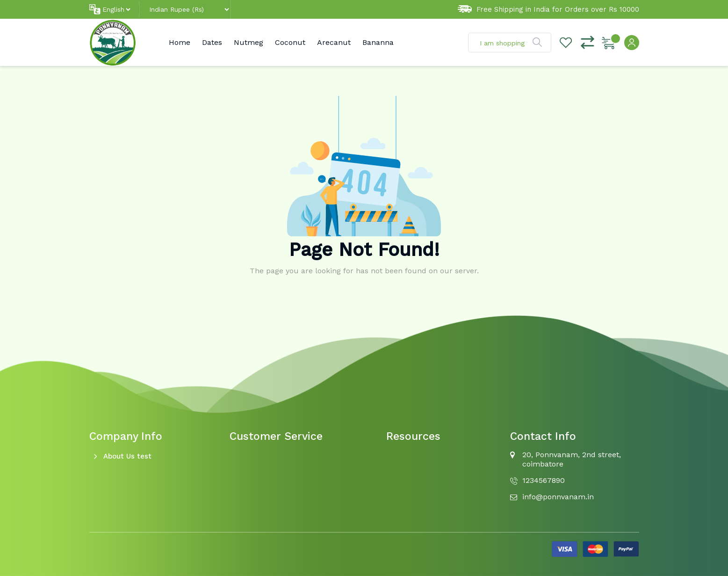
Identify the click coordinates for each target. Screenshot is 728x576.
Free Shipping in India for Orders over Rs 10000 (548, 9)
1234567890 (544, 480)
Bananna (378, 42)
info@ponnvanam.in (558, 497)
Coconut (290, 42)
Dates (212, 42)
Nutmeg (249, 42)
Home (180, 42)
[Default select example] (116, 9)
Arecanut (334, 42)
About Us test (127, 456)
